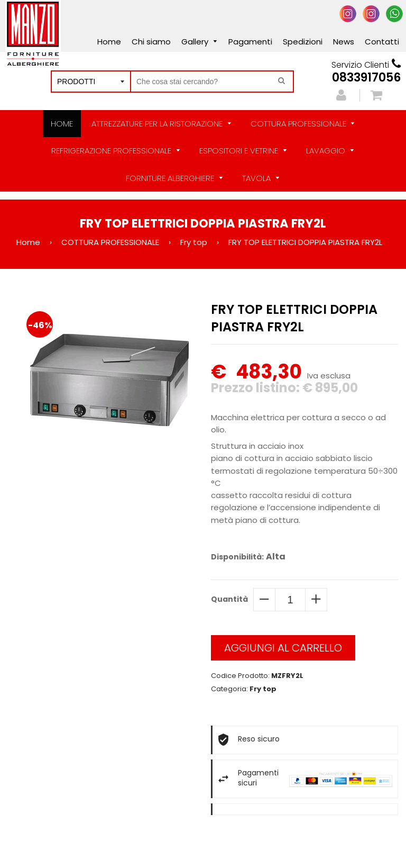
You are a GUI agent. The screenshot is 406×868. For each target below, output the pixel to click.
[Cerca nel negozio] (212, 82)
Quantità (229, 599)
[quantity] (290, 600)
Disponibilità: (237, 557)
